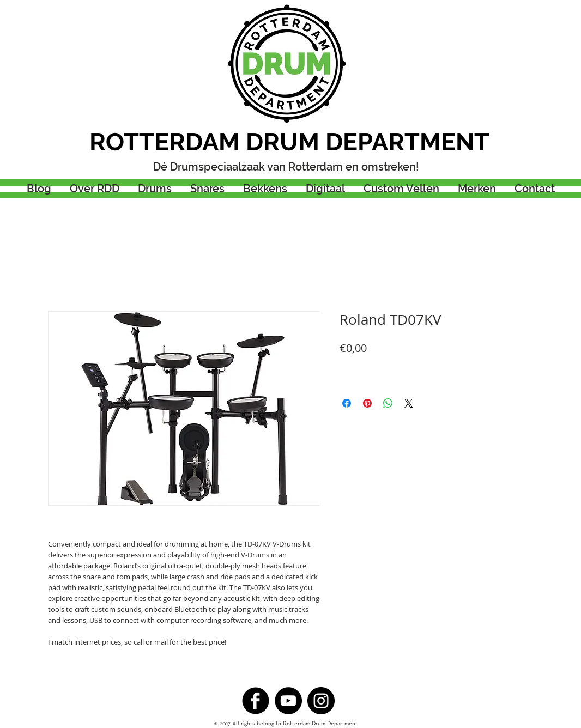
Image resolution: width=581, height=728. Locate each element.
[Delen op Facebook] (347, 403)
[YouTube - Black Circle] (288, 701)
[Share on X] (409, 403)
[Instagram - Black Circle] (321, 701)
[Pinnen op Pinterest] (367, 403)
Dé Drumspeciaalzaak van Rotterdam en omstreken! (286, 167)
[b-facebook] (256, 701)
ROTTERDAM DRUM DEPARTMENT (289, 142)
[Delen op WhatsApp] (388, 403)
